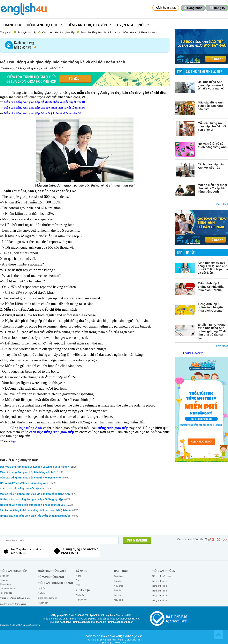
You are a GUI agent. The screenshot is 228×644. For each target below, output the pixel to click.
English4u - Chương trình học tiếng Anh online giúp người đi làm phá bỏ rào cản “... (212, 331)
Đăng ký (220, 8)
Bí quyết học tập (27, 32)
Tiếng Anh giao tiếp (13, 571)
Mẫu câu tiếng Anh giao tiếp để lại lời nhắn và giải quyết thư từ (45, 102)
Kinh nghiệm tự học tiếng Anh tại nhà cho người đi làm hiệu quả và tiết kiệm (213, 268)
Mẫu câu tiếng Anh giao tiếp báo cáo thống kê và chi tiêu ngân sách (119, 32)
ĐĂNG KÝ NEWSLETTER (137, 541)
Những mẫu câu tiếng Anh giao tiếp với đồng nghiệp (31, 499)
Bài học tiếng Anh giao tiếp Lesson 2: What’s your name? (211, 85)
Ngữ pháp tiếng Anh (52, 571)
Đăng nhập (195, 8)
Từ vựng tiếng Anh (51, 577)
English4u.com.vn (193, 353)
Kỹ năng (82, 571)
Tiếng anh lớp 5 (159, 600)
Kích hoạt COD (166, 7)
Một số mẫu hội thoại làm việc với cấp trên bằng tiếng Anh (212, 188)
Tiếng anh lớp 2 (159, 586)
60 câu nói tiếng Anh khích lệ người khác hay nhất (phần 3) (35, 510)
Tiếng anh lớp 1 (159, 581)
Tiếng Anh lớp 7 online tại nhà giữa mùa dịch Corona (211, 287)
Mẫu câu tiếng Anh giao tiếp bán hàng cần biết (211, 106)
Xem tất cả (222, 204)
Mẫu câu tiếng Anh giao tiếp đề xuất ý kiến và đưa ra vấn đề (42, 113)
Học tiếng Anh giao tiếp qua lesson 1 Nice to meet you (33, 505)
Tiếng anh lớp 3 (159, 591)
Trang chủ (13, 25)
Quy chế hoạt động (61, 622)
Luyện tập (83, 590)
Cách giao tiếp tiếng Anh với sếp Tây (212, 166)
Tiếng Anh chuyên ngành (55, 583)
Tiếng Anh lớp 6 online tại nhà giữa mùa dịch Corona (211, 307)
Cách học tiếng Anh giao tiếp (58, 32)
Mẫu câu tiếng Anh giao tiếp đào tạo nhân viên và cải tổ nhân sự (45, 108)
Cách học (121, 571)
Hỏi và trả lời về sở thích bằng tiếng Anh (212, 145)
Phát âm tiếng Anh (13, 604)
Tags (13, 441)
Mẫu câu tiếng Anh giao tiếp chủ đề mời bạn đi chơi (212, 126)
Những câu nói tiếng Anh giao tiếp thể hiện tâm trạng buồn (36, 516)
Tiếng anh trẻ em (164, 571)
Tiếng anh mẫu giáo (161, 576)
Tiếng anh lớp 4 (159, 596)
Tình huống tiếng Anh (15, 598)
